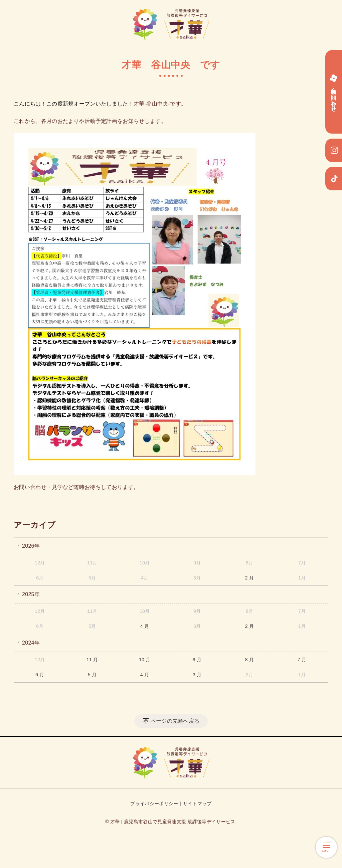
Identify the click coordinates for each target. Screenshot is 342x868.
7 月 (302, 660)
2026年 (31, 546)
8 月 (250, 660)
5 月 (92, 675)
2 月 (250, 578)
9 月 (197, 660)
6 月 (40, 675)
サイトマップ (197, 804)
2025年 (31, 594)
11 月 (92, 660)
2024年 (31, 643)
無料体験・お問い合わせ (334, 92)
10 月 (145, 660)
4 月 (145, 626)
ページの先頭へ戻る (175, 721)
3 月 (197, 675)
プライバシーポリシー (154, 804)
